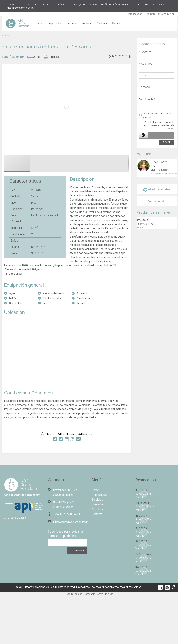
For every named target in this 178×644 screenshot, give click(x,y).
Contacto (117, 23)
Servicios (72, 23)
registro (151, 14)
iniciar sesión (135, 14)
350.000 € (141, 490)
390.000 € (143, 220)
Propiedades (55, 23)
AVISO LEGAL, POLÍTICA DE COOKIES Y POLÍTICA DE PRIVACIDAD (110, 587)
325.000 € (141, 541)
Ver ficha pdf (157, 201)
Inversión (87, 23)
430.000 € (141, 516)
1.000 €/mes (143, 554)
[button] (127, 108)
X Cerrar (30, 8)
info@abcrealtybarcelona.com (71, 522)
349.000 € (141, 567)
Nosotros (102, 23)
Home (39, 23)
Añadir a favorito (157, 190)
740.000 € (141, 529)
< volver (6, 35)
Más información (16, 8)
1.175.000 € (142, 503)
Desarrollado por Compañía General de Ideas (89, 594)
